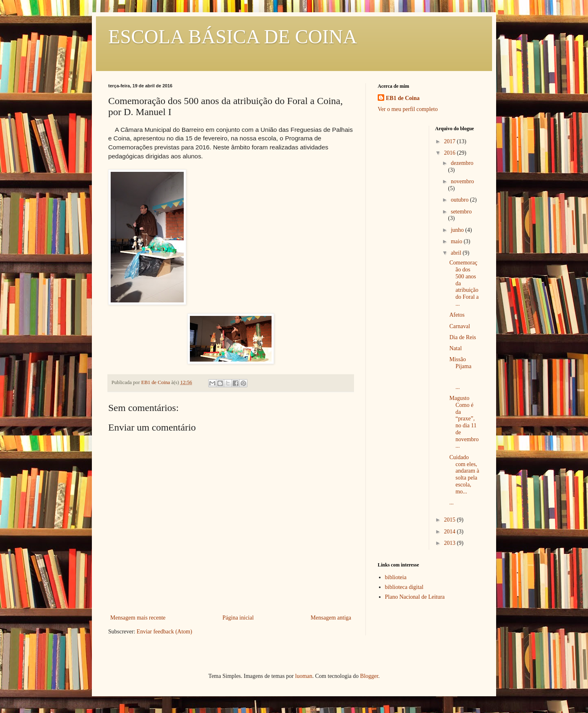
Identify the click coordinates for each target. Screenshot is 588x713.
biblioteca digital (404, 587)
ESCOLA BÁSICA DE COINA (233, 37)
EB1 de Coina (403, 98)
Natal (455, 348)
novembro (462, 181)
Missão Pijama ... (464, 373)
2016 (450, 153)
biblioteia (396, 577)
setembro (461, 212)
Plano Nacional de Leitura (415, 597)
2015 (450, 520)
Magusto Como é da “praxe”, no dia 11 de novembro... (464, 422)
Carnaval (460, 326)
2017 (450, 141)
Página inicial (238, 618)
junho (458, 230)
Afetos (457, 315)
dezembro (462, 163)
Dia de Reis (462, 337)
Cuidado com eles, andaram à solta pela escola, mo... (464, 474)
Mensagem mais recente (138, 618)
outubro (460, 200)
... (451, 503)
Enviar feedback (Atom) (165, 632)
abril (457, 253)
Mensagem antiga (331, 618)
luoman (304, 676)
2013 (450, 543)
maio (457, 241)
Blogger (369, 676)
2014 (450, 532)
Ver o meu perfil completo (408, 109)
